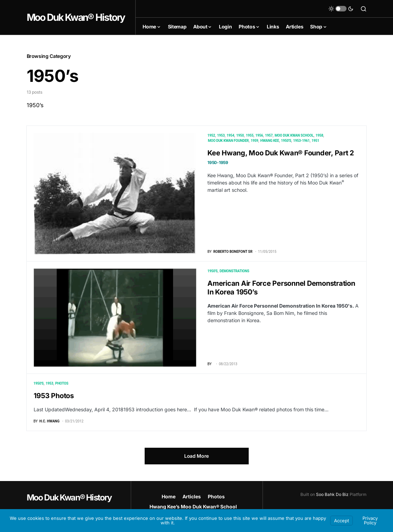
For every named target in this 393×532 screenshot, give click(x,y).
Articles (192, 496)
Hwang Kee (270, 141)
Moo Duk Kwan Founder (228, 141)
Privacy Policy (370, 520)
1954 (230, 135)
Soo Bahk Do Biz (332, 494)
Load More (196, 456)
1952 (211, 135)
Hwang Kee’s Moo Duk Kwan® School (193, 507)
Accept (341, 521)
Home (169, 496)
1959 (255, 141)
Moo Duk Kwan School (294, 135)
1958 (319, 135)
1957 (269, 135)
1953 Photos (54, 396)
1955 (250, 135)
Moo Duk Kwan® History (76, 17)
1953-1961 (301, 141)
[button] (341, 9)
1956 (259, 135)
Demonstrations (234, 271)
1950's (286, 141)
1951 (315, 141)
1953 (221, 135)
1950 (240, 135)
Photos (62, 383)
